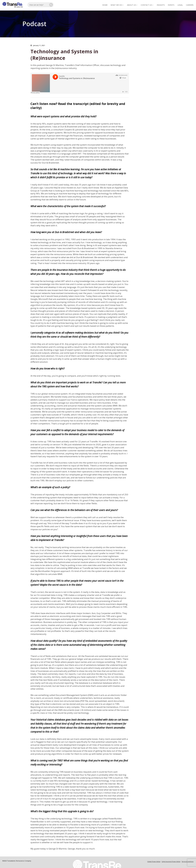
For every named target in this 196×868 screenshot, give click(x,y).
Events (171, 5)
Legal (180, 5)
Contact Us (147, 5)
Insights (161, 5)
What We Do (117, 5)
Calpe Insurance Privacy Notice (171, 861)
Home (105, 5)
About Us (132, 5)
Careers (190, 5)
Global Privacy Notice (154, 861)
